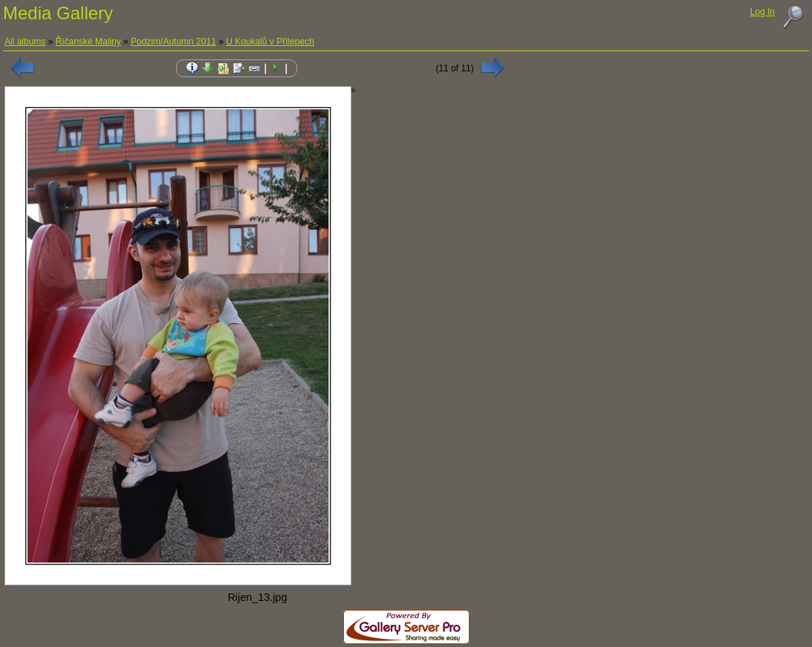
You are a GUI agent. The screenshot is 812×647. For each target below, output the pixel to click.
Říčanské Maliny (88, 42)
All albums (25, 42)
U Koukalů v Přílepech (270, 42)
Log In (763, 12)
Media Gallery (58, 13)
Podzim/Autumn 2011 (173, 42)
